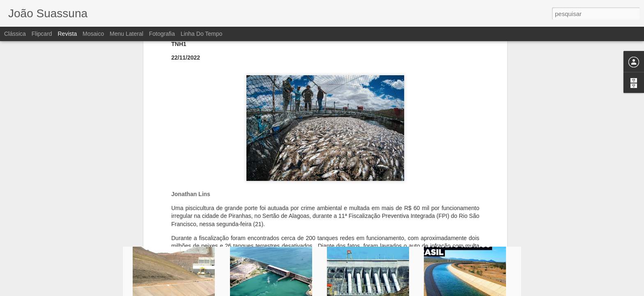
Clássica (15, 34)
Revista (67, 34)
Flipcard (42, 34)
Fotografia (162, 34)
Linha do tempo (202, 34)
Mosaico (93, 34)
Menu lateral (126, 34)
